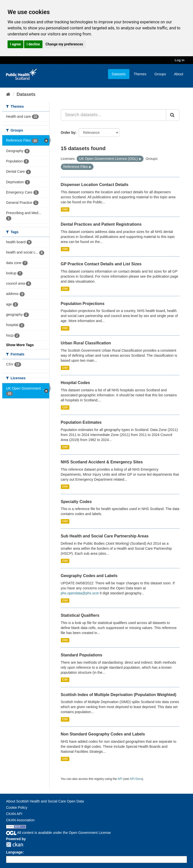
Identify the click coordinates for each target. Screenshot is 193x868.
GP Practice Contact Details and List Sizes (101, 264)
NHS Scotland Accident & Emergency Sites (102, 462)
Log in (180, 60)
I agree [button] (15, 44)
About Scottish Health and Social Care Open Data (45, 801)
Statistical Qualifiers (80, 615)
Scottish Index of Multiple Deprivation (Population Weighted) (119, 695)
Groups (160, 74)
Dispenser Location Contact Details (95, 185)
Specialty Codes (76, 502)
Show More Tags (20, 345)
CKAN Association (20, 820)
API (120, 779)
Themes (140, 74)
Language (14, 852)
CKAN (15, 845)
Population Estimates (81, 422)
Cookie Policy (17, 808)
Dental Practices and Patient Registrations (101, 224)
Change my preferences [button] (64, 44)
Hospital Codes (75, 383)
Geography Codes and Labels (89, 576)
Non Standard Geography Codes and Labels (103, 734)
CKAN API (14, 814)
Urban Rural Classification (86, 343)
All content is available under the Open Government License (58, 833)
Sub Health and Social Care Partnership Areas (105, 536)
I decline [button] (33, 44)
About (179, 74)
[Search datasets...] (114, 115)
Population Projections (83, 304)
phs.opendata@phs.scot (80, 593)
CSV (65, 209)
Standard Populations (82, 655)
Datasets (119, 74)
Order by (68, 133)
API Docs (136, 779)
